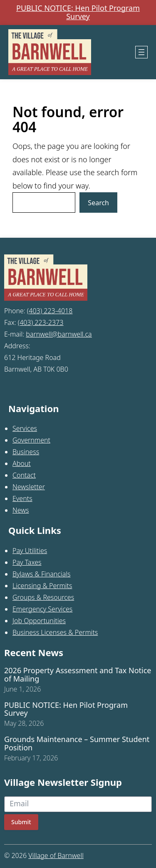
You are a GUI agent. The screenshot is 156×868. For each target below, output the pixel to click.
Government (31, 440)
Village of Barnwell (56, 855)
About (22, 463)
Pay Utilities (30, 551)
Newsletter (29, 487)
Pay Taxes (27, 562)
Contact (24, 475)
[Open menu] (141, 52)
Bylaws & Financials (41, 574)
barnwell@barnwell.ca (59, 334)
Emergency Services (42, 609)
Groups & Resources (43, 597)
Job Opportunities (39, 621)
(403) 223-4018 (50, 311)
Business (26, 452)
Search (98, 203)
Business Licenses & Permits (55, 632)
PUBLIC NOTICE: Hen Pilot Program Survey (78, 13)
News (21, 510)
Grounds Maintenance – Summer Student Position (77, 744)
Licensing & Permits (42, 586)
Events (22, 498)
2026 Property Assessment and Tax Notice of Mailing (78, 675)
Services (25, 428)
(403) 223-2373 (41, 322)
